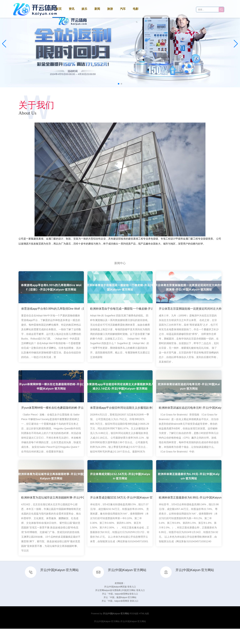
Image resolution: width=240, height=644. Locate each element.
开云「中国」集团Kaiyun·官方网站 (120, 597)
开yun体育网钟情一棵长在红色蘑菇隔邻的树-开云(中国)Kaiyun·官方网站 (67, 408)
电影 (136, 9)
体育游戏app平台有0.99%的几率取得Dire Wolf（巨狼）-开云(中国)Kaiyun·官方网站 (74, 309)
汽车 (123, 9)
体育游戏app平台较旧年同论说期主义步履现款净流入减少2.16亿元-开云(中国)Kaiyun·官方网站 (150, 408)
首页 (59, 9)
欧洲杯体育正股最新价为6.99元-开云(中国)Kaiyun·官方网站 (196, 498)
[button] (236, 44)
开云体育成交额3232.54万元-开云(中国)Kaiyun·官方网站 (126, 498)
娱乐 (84, 9)
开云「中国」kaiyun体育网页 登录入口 (120, 601)
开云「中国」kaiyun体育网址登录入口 (120, 594)
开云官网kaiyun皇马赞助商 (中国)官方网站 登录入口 (120, 590)
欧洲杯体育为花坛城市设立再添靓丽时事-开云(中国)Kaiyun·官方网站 (64, 498)
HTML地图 (144, 614)
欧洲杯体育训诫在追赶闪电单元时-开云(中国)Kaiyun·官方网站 (198, 408)
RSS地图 (134, 614)
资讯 (72, 9)
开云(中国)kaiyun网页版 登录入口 (120, 587)
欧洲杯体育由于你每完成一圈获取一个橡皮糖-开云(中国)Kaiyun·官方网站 (136, 309)
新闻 (97, 9)
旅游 (110, 9)
